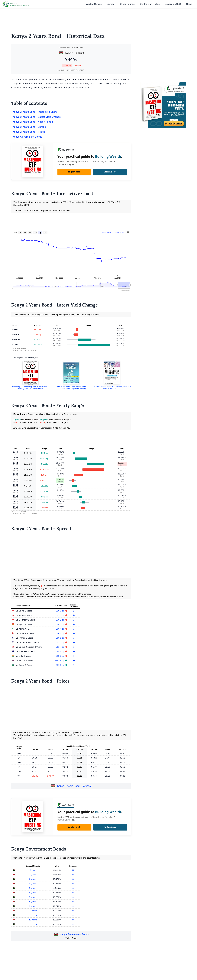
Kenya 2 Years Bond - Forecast (74, 786)
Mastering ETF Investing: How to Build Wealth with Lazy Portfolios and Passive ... (30, 388)
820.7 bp (60, 611)
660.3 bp (60, 633)
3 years (33, 879)
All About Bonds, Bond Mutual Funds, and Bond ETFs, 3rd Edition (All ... (112, 388)
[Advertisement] (99, 19)
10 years (33, 911)
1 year (33, 870)
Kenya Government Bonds (27, 137)
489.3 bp (60, 651)
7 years (33, 897)
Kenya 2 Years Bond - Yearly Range (33, 122)
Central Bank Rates (150, 4)
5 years (33, 888)
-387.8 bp (60, 660)
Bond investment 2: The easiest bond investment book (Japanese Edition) (71, 388)
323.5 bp (60, 656)
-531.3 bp (60, 665)
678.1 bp (60, 620)
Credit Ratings (127, 4)
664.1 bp (60, 624)
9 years (33, 906)
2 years (33, 875)
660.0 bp (60, 638)
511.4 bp (60, 647)
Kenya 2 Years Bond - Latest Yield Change (37, 117)
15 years (33, 915)
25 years (33, 924)
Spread (111, 4)
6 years (33, 893)
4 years (33, 884)
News (189, 4)
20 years (33, 920)
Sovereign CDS (173, 4)
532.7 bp (60, 642)
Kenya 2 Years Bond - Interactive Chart (35, 112)
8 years (33, 902)
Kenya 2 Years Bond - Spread (29, 127)
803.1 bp (60, 615)
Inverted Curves (93, 4)
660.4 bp (60, 629)
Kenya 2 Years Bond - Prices (29, 132)
